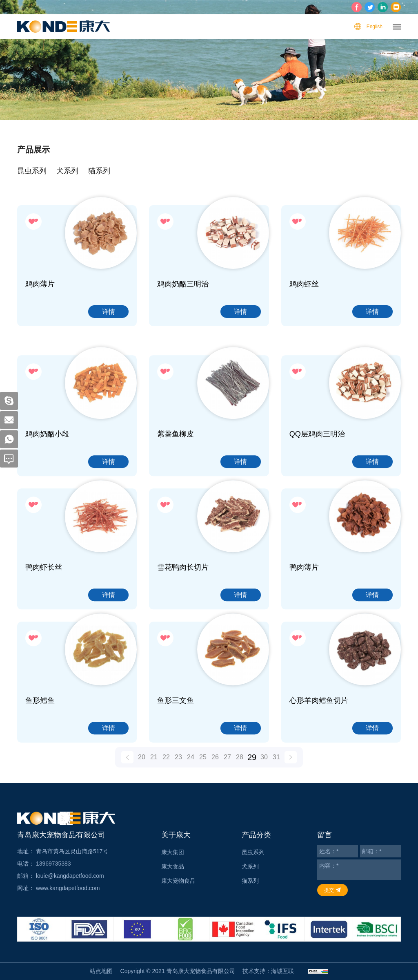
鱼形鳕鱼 (40, 749)
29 (252, 765)
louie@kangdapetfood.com (70, 876)
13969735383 (53, 864)
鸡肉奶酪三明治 (183, 284)
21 (154, 765)
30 (264, 765)
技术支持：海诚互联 (268, 971)
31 (276, 765)
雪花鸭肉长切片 (183, 615)
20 (142, 765)
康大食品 (173, 866)
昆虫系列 (32, 171)
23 (178, 765)
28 (240, 765)
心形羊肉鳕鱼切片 (319, 749)
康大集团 (173, 852)
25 (203, 765)
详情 (109, 312)
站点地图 (101, 971)
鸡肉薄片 (40, 284)
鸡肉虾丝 (304, 284)
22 (166, 765)
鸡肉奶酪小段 (47, 482)
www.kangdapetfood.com (68, 888)
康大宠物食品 (178, 881)
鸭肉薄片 (304, 615)
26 (215, 765)
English (375, 27)
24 (191, 765)
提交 (329, 890)
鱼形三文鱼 (176, 749)
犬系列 (67, 171)
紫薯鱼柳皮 (176, 482)
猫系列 (99, 171)
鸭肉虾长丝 (44, 615)
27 (227, 765)
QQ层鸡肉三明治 (317, 482)
